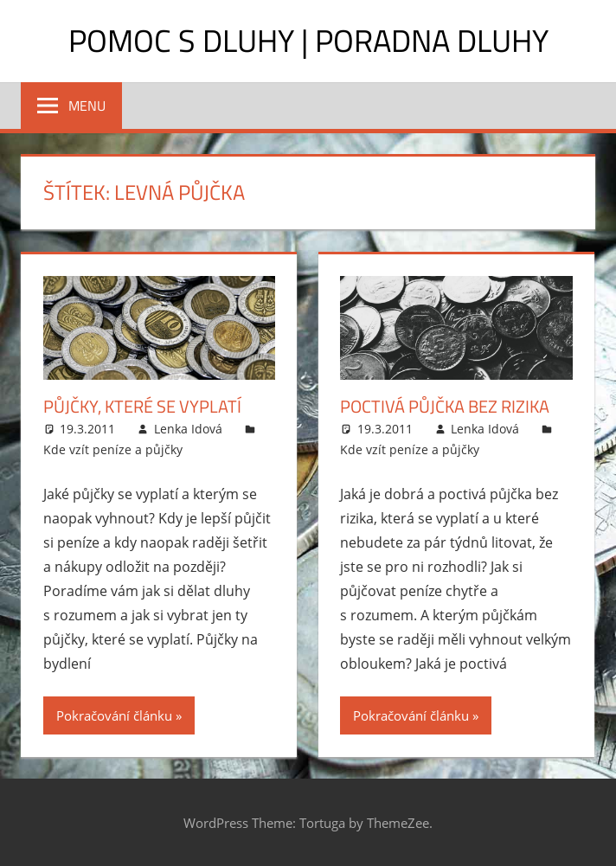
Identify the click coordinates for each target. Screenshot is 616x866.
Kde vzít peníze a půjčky (113, 449)
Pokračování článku (114, 715)
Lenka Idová (188, 429)
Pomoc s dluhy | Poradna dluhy (308, 40)
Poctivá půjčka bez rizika (445, 406)
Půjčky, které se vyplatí (142, 406)
